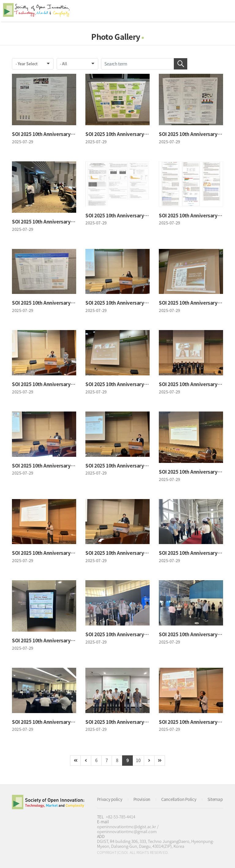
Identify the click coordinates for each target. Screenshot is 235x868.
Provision (142, 799)
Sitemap (215, 799)
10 (138, 760)
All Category (224, 11)
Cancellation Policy (179, 799)
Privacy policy (110, 799)
